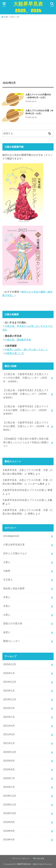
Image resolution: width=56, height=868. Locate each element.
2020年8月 (9, 769)
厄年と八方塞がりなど (15, 553)
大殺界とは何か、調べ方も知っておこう (26, 349)
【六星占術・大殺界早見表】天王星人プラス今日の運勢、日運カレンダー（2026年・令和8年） (26, 394)
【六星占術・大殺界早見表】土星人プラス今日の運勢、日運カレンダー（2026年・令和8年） (26, 426)
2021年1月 (9, 743)
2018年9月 (9, 822)
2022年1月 (9, 717)
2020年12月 (10, 752)
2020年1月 (9, 787)
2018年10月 (10, 813)
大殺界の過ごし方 (14, 353)
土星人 (7, 562)
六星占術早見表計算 (14, 545)
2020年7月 (9, 778)
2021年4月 (9, 726)
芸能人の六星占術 (13, 623)
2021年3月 (9, 734)
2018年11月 (10, 805)
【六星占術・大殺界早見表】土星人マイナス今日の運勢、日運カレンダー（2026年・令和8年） (26, 410)
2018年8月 (9, 831)
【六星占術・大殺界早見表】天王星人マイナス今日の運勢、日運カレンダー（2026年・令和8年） (26, 378)
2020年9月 (9, 761)
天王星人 (8, 580)
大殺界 (7, 571)
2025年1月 (9, 673)
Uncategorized (11, 536)
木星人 (7, 597)
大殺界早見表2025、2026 (28, 7)
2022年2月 (9, 708)
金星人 (7, 632)
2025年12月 (10, 664)
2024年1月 (9, 691)
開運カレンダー (11, 641)
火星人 (7, 615)
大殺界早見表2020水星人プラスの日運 (23, 490)
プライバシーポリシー (21, 858)
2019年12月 (10, 796)
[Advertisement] (28, 49)
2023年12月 (10, 699)
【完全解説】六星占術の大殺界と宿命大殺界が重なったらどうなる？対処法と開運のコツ (26, 442)
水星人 (7, 606)
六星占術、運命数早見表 (18, 340)
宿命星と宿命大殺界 (14, 588)
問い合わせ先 (39, 858)
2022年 (13, 17)
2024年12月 (10, 682)
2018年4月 (9, 839)
